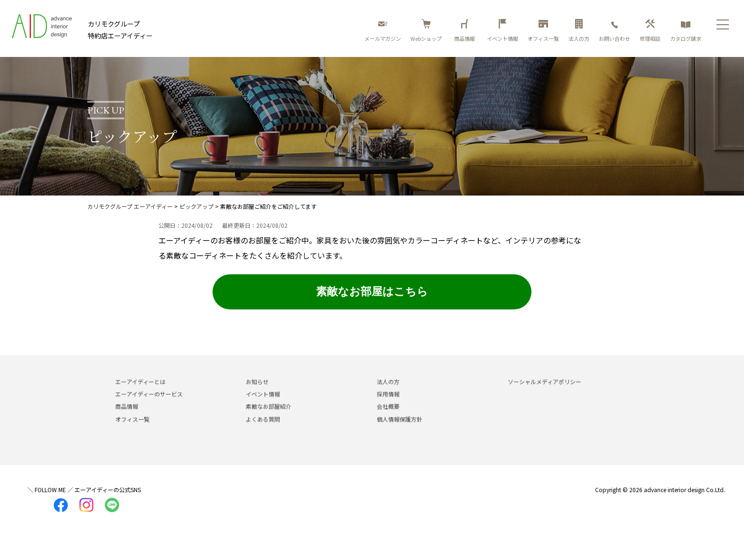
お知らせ (257, 392)
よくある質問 (263, 429)
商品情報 (466, 31)
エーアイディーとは (140, 392)
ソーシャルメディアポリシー (544, 392)
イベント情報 (502, 31)
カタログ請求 (686, 31)
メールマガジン (383, 31)
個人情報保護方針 (400, 429)
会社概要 (388, 416)
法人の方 (579, 31)
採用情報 (388, 404)
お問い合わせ (614, 31)
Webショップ (426, 31)
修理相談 (650, 31)
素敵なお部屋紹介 (269, 416)
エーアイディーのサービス (149, 404)
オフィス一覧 (543, 31)
